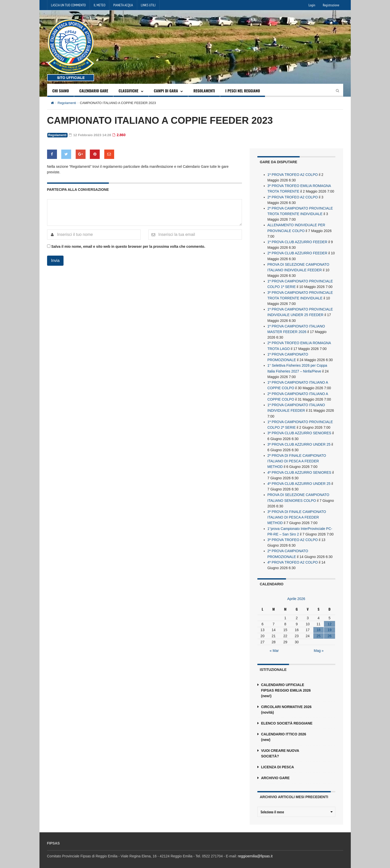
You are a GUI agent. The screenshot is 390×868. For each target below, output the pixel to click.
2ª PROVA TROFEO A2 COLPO (293, 197)
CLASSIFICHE (128, 91)
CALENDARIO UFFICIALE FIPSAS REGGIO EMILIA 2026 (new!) (286, 687)
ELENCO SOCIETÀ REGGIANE (287, 719)
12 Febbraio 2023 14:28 (90, 135)
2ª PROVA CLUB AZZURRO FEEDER (297, 252)
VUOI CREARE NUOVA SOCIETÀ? (280, 750)
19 (330, 626)
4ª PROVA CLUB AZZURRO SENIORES (299, 469)
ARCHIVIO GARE (275, 774)
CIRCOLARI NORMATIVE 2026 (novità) (286, 706)
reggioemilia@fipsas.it (255, 852)
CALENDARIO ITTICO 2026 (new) (284, 733)
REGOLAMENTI (204, 91)
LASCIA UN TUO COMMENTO (69, 5)
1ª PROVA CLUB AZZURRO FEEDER (297, 241)
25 (319, 632)
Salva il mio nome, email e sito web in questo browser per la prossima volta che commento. (128, 246)
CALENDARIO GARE (94, 91)
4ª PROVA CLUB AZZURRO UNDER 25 (299, 481)
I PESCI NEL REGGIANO (243, 91)
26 (330, 632)
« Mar (274, 647)
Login (312, 5)
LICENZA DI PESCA (278, 763)
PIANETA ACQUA (123, 5)
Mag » (319, 647)
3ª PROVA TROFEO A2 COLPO (293, 536)
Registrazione (331, 5)
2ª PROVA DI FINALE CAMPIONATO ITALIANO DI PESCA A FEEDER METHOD (297, 458)
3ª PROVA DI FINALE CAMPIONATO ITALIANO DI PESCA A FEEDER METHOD (297, 514)
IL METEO (99, 5)
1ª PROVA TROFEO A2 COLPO (293, 174)
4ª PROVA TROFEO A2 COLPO (293, 559)
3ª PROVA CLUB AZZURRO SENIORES (299, 430)
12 (330, 620)
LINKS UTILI (148, 5)
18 (319, 626)
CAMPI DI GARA (166, 91)
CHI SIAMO (61, 91)
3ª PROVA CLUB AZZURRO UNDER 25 (299, 442)
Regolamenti (67, 103)
